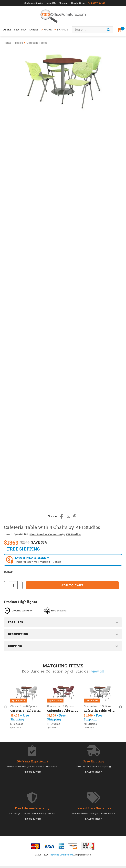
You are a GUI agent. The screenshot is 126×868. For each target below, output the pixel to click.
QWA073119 (16, 728)
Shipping (64, 3)
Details (57, 562)
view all (98, 671)
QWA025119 (52, 728)
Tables (34, 30)
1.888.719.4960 (97, 3)
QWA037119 (89, 728)
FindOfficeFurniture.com (61, 855)
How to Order (78, 3)
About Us (51, 3)
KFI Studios (73, 534)
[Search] (108, 30)
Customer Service (34, 3)
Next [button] (120, 707)
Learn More (32, 772)
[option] (26, 707)
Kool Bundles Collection (46, 534)
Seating (20, 30)
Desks (7, 30)
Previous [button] (6, 707)
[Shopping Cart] (120, 30)
